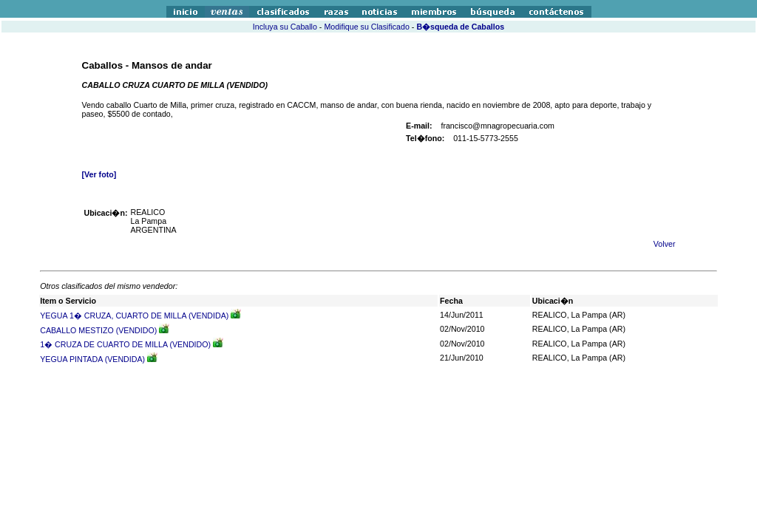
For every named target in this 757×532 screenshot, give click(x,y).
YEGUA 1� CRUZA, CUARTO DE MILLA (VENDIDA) (134, 316)
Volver (665, 244)
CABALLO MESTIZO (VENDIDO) (98, 330)
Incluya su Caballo (285, 27)
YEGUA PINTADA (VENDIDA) (92, 359)
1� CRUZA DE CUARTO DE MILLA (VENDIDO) (125, 344)
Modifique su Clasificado (367, 27)
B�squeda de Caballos (460, 27)
